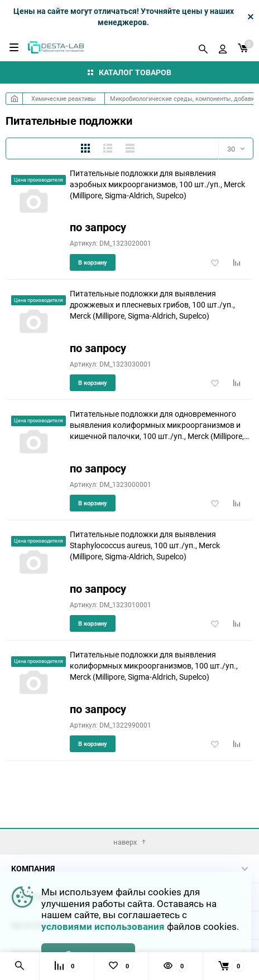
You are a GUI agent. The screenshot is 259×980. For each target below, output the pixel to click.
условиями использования (103, 926)
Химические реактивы (64, 98)
